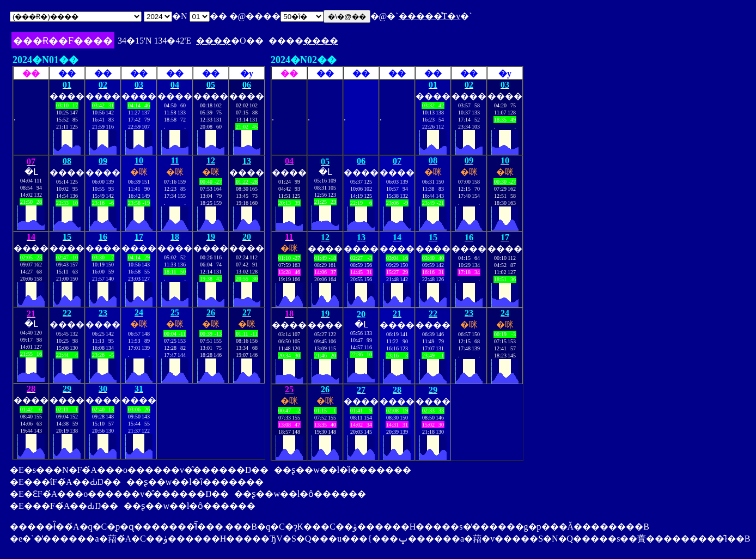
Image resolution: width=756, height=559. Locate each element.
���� (214, 41)
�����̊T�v (430, 16)
